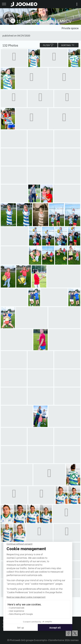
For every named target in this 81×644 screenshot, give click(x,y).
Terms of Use (9, 620)
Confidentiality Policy (14, 623)
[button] (9, 627)
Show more (41, 606)
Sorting (68, 45)
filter (49, 45)
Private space (70, 28)
